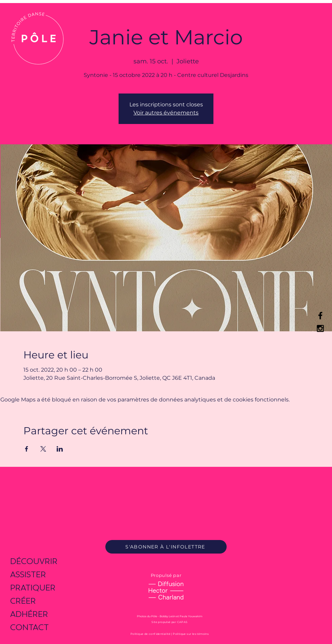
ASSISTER (28, 574)
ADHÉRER (29, 614)
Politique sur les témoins (191, 634)
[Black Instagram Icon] (320, 328)
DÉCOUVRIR (34, 561)
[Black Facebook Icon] (320, 316)
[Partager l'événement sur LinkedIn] (60, 449)
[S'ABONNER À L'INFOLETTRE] (166, 547)
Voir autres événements (166, 113)
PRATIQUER (33, 588)
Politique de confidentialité (150, 634)
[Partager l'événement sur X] (43, 449)
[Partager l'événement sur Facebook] (27, 449)
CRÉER (23, 601)
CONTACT (29, 627)
